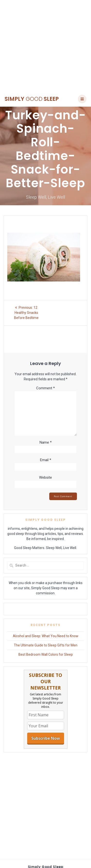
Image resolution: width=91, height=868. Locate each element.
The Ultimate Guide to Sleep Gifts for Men (46, 645)
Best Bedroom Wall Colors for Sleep (46, 654)
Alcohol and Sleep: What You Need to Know (46, 636)
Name (46, 442)
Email (46, 460)
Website (45, 477)
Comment (45, 388)
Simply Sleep (32, 99)
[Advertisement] (45, 46)
